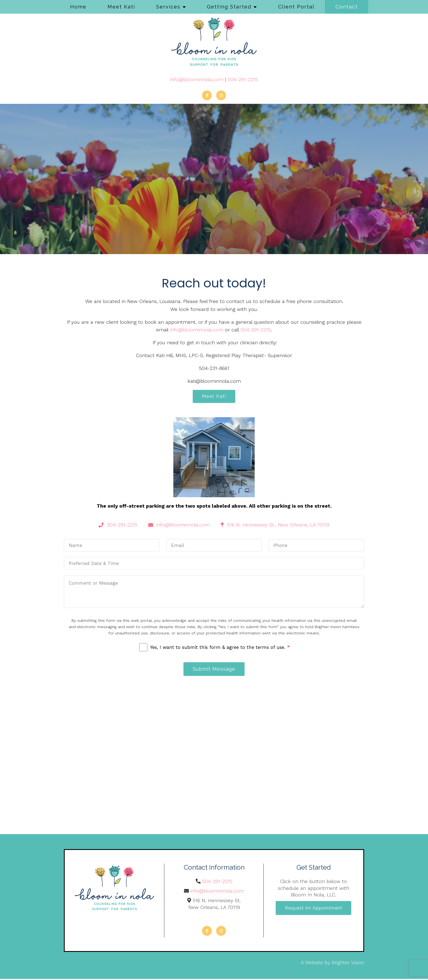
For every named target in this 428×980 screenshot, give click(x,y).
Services (168, 7)
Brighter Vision (348, 964)
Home (78, 7)
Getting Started (229, 7)
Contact (347, 7)
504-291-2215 (243, 79)
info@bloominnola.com (197, 79)
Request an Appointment (314, 909)
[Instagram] (221, 95)
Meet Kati (121, 7)
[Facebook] (207, 95)
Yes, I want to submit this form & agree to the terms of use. (220, 648)
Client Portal (296, 7)
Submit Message (214, 670)
